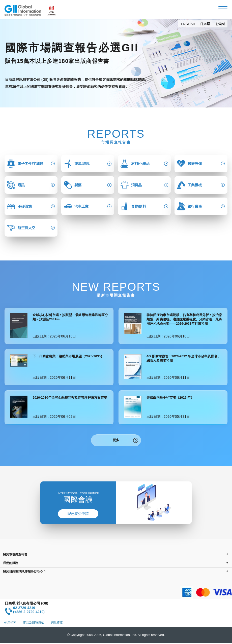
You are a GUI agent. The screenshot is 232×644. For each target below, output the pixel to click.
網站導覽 (57, 624)
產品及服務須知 (34, 624)
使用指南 (10, 624)
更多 (116, 441)
